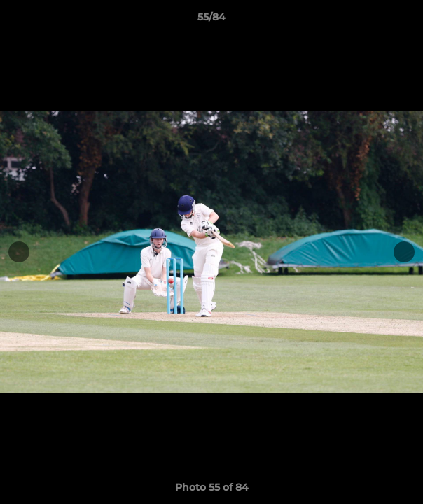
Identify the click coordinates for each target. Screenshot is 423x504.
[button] (406, 20)
